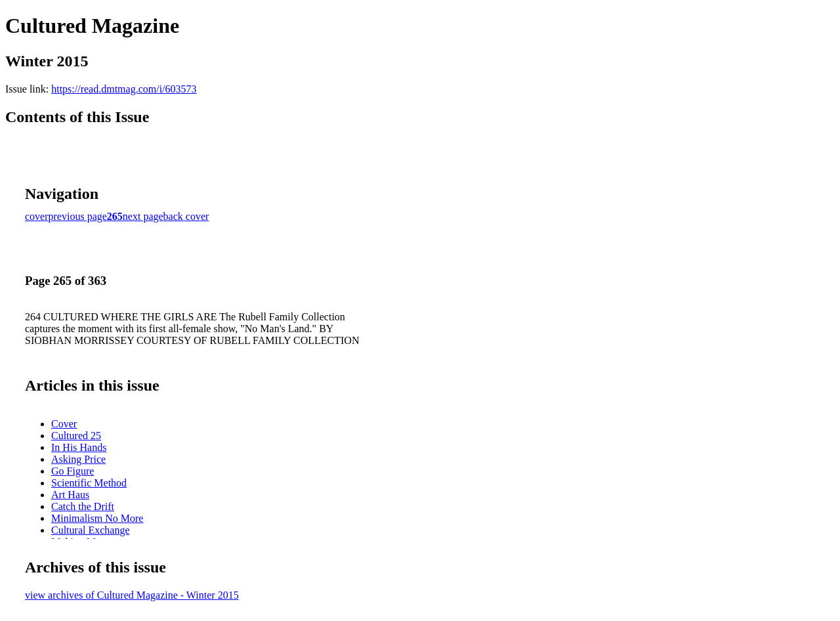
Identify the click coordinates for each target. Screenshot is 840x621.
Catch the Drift (83, 506)
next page (143, 216)
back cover (186, 216)
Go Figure (73, 471)
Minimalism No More (97, 518)
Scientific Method (89, 483)
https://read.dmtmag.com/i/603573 (124, 89)
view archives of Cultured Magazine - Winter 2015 (132, 595)
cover (37, 216)
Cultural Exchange (91, 530)
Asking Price (78, 459)
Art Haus (70, 495)
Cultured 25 (76, 436)
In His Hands (79, 447)
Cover (64, 424)
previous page (78, 216)
